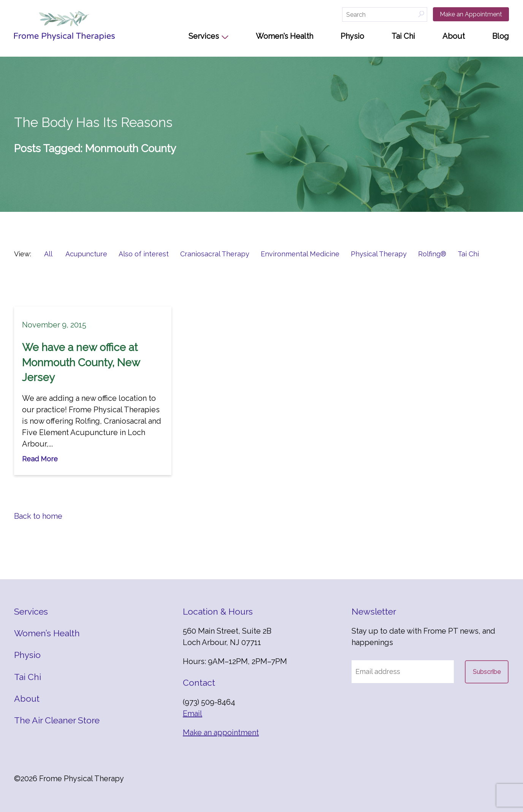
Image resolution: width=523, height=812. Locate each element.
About (454, 36)
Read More (40, 459)
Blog (501, 36)
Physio (352, 36)
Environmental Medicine (300, 254)
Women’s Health (284, 36)
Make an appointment (221, 733)
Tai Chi (403, 36)
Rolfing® (432, 254)
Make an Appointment (471, 14)
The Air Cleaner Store (57, 720)
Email (193, 713)
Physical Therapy (379, 254)
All (48, 254)
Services (204, 36)
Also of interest (144, 254)
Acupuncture (86, 254)
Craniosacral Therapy (215, 254)
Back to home (38, 516)
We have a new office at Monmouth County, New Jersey (81, 362)
